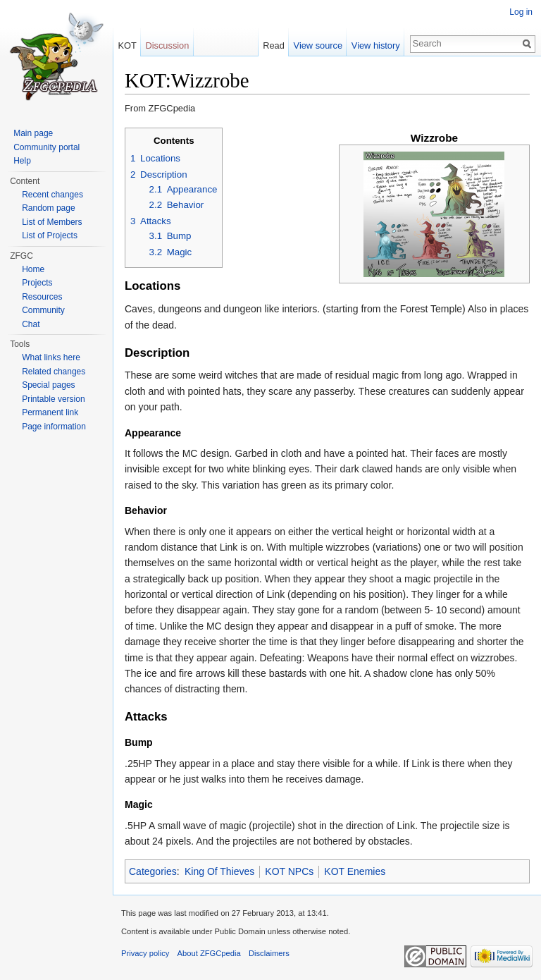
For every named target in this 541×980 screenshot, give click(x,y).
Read (274, 45)
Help (22, 161)
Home (33, 269)
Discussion (167, 45)
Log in (521, 12)
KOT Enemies (355, 871)
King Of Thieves (219, 871)
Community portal (46, 147)
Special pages (48, 385)
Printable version (53, 399)
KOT (127, 45)
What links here (51, 357)
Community (43, 310)
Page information (54, 427)
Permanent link (50, 412)
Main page (33, 133)
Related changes (54, 372)
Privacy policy (145, 953)
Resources (42, 297)
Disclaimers (269, 953)
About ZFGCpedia (209, 953)
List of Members (52, 222)
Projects (37, 283)
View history (376, 45)
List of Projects (50, 235)
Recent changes (52, 195)
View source (318, 45)
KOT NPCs (289, 871)
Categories (153, 871)
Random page (48, 208)
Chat (31, 324)
